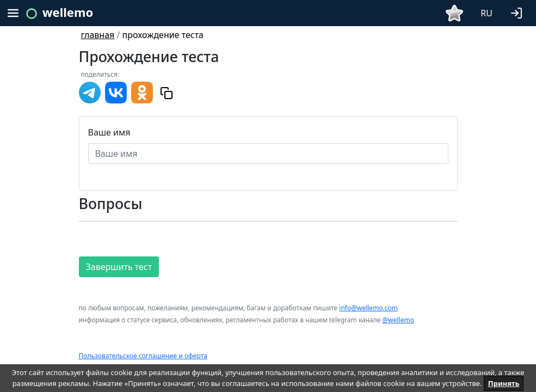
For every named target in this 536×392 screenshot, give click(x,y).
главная (98, 35)
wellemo (68, 12)
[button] (519, 12)
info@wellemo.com (368, 308)
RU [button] (486, 13)
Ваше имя (109, 132)
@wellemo (398, 320)
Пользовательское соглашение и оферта (143, 356)
